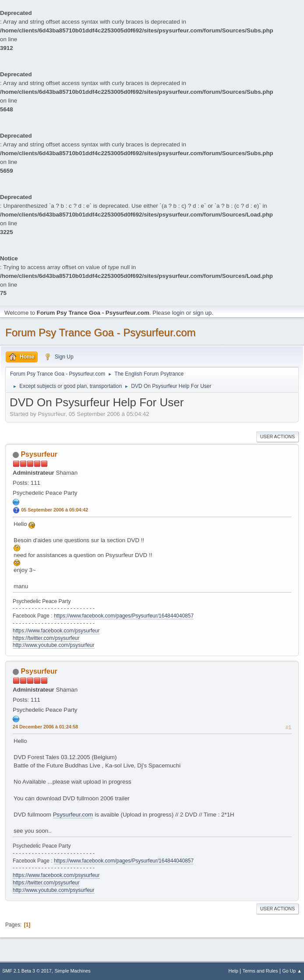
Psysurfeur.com (73, 815)
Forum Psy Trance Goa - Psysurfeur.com (101, 332)
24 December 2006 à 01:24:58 (45, 727)
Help (233, 971)
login (178, 313)
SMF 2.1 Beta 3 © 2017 (27, 971)
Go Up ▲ (292, 971)
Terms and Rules (260, 971)
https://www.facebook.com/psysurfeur (56, 631)
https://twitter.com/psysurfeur (46, 638)
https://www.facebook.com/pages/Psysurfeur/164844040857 (124, 616)
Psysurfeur (39, 454)
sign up (202, 313)
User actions (277, 437)
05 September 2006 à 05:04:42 (55, 510)
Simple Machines (73, 971)
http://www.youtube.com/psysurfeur (54, 645)
